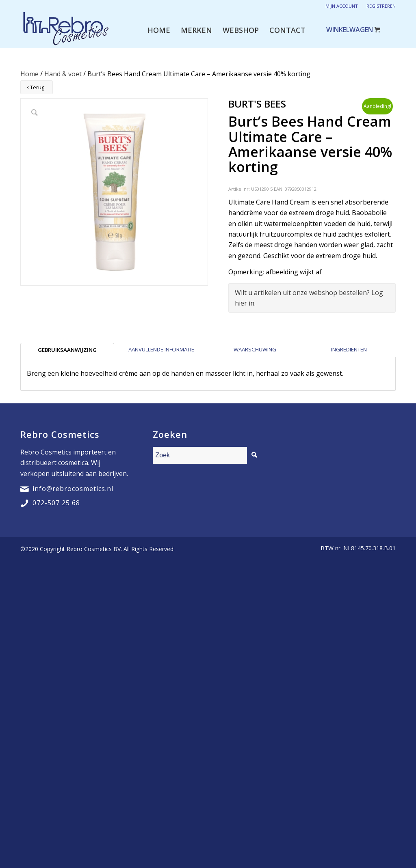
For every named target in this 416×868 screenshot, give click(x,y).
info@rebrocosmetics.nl (73, 489)
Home (29, 74)
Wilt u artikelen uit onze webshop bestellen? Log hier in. (309, 298)
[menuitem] (159, 30)
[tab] (67, 350)
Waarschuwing (255, 349)
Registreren (381, 6)
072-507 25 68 (56, 503)
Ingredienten (349, 349)
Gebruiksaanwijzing (67, 350)
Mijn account (342, 6)
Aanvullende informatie (161, 349)
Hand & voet (63, 74)
